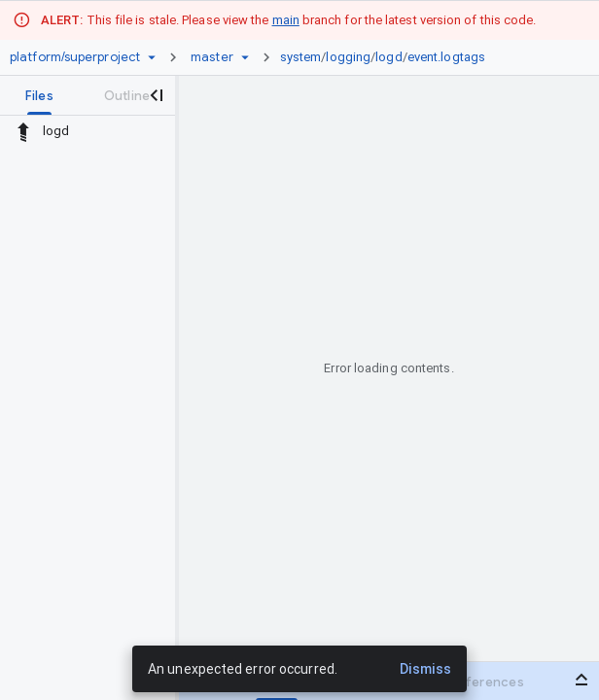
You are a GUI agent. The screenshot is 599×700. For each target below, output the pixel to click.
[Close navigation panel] (156, 95)
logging (348, 57)
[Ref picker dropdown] (245, 57)
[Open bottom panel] (581, 680)
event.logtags (446, 57)
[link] (388, 57)
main (286, 20)
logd (388, 57)
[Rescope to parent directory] (23, 131)
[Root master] (212, 57)
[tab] (39, 95)
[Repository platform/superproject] (75, 57)
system (301, 57)
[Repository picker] (152, 57)
